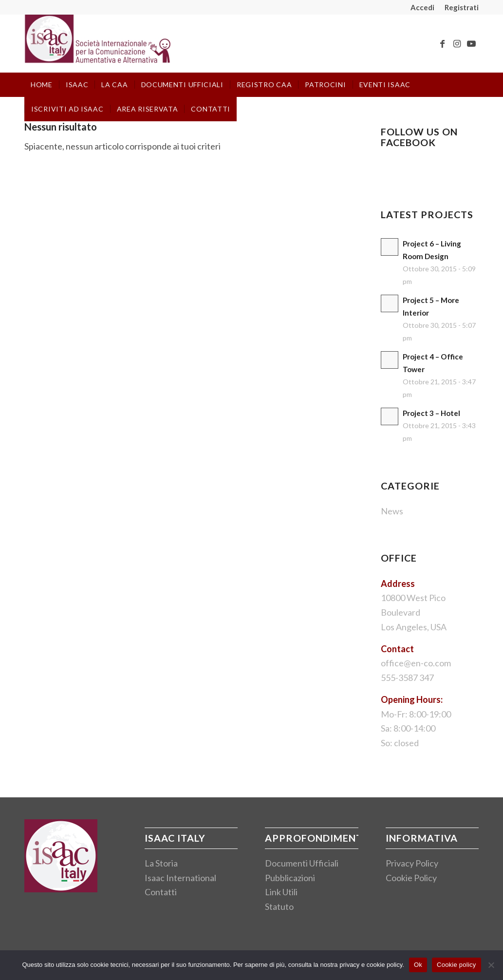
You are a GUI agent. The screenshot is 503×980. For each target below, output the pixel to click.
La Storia (161, 863)
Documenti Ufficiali (302, 863)
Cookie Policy (411, 878)
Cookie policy (456, 965)
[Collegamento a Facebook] (442, 43)
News (392, 511)
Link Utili (281, 892)
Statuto (279, 906)
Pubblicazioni (290, 878)
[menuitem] (423, 7)
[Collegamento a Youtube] (471, 43)
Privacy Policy (412, 863)
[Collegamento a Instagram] (457, 43)
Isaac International (180, 878)
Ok (418, 965)
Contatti (161, 892)
